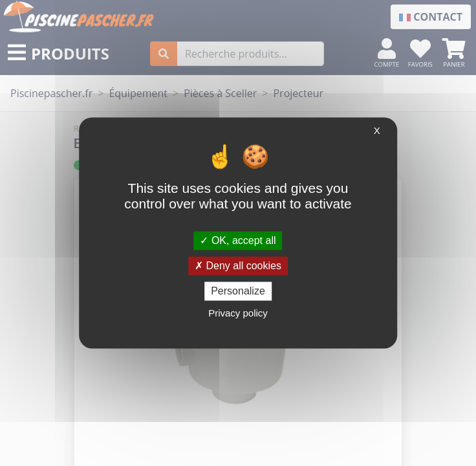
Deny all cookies (238, 266)
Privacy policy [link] (238, 314)
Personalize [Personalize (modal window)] (238, 291)
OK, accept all (238, 240)
